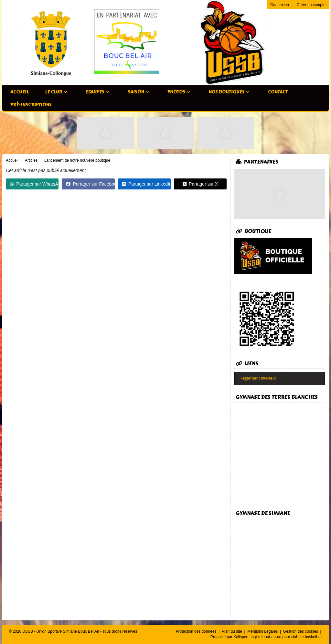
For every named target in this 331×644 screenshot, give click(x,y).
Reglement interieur (258, 378)
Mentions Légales (263, 631)
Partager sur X (200, 184)
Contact (278, 92)
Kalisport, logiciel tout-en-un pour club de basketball (278, 637)
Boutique (253, 231)
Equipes (97, 92)
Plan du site (232, 631)
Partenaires (257, 162)
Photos (179, 92)
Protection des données (197, 631)
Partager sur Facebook (90, 184)
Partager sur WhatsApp (34, 184)
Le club (56, 92)
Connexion (279, 5)
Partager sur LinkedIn (146, 184)
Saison (138, 92)
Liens (247, 364)
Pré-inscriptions (31, 105)
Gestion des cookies (301, 631)
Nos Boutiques (229, 92)
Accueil (20, 92)
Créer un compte (311, 5)
